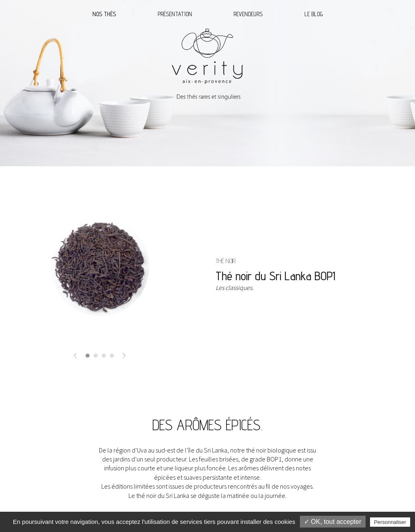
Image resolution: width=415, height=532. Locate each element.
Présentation (175, 14)
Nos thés (104, 14)
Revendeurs (248, 14)
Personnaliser (390, 522)
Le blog (313, 14)
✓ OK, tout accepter (333, 522)
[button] (75, 355)
